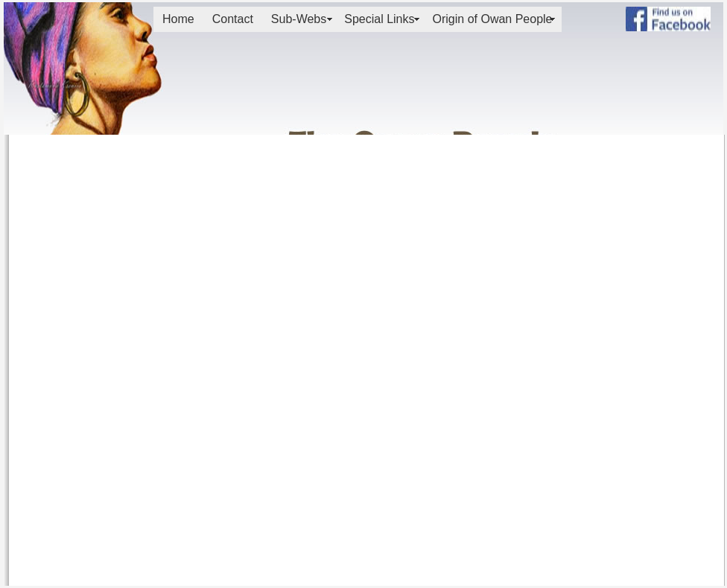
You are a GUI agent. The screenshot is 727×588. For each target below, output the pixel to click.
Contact (233, 19)
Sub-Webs (299, 19)
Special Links (379, 19)
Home (178, 19)
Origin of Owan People (493, 19)
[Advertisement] (662, 84)
